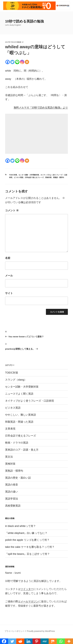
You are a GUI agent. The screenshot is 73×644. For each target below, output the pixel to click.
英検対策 (48, 177)
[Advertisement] (36, 134)
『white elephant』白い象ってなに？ (26, 533)
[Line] (17, 62)
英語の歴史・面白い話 (18, 478)
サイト (9, 293)
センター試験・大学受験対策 (29, 175)
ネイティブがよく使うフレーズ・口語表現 (30, 401)
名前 (8, 258)
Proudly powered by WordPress (41, 631)
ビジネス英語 (19, 177)
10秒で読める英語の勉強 (24, 21)
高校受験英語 (13, 506)
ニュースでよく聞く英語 (19, 394)
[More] (27, 62)
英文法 (9, 457)
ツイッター (27, 589)
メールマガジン (30, 601)
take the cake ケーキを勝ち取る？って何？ (30, 547)
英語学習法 (12, 499)
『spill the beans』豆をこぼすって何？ (27, 554)
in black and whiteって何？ (20, 526)
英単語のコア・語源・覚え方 (22, 450)
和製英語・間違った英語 (19, 422)
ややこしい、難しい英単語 (21, 415)
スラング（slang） (16, 380)
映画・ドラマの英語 (17, 443)
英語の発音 (12, 485)
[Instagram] (22, 62)
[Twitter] (12, 62)
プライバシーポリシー (15, 631)
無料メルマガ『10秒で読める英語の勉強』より (41, 108)
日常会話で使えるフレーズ (34, 177)
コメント (12, 210)
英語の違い (12, 492)
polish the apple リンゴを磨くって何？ (27, 540)
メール (9, 276)
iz (23, 42)
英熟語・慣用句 (59, 177)
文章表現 (10, 429)
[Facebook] (8, 62)
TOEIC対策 (13, 175)
